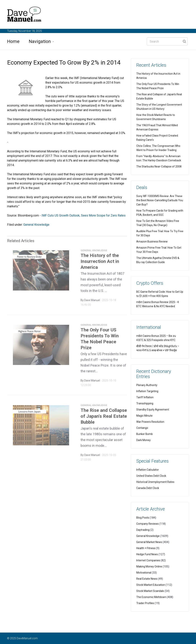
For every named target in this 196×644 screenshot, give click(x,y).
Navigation (40, 41)
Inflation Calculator (148, 470)
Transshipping (145, 403)
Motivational (144, 573)
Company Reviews (147, 524)
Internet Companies (148, 560)
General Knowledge (36, 225)
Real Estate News (147, 579)
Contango (142, 428)
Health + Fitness (146, 548)
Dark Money (143, 440)
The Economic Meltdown (151, 597)
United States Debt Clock (151, 476)
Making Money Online (149, 566)
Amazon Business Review (152, 242)
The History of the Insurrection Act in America (100, 263)
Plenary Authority (147, 385)
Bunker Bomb (145, 434)
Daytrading (143, 530)
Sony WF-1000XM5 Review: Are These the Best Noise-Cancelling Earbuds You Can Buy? (160, 200)
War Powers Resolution (150, 422)
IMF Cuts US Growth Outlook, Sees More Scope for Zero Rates (84, 215)
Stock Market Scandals (150, 591)
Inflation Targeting (147, 391)
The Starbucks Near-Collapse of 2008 (159, 166)
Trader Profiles (145, 603)
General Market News (149, 542)
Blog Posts (143, 518)
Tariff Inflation (145, 397)
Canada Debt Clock (148, 488)
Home (13, 41)
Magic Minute (144, 416)
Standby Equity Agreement (153, 410)
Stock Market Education (151, 585)
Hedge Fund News (147, 554)
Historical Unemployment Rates (155, 482)
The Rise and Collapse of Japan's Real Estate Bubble (104, 418)
